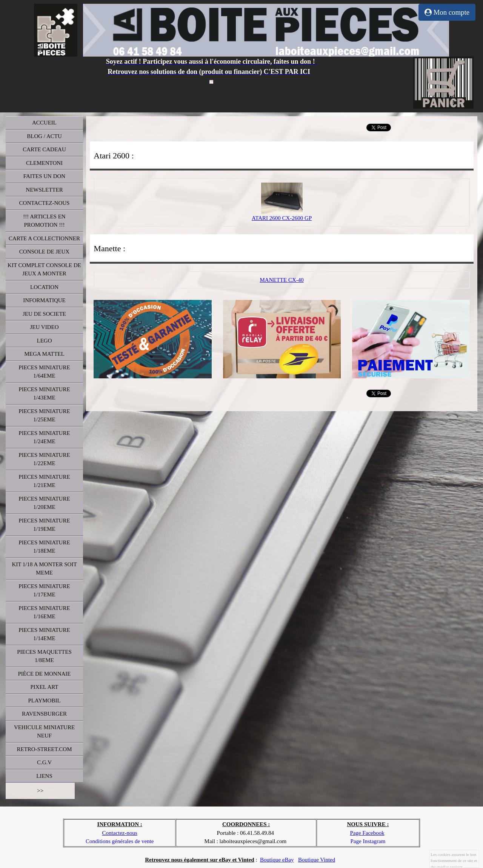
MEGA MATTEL (44, 354)
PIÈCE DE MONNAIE (45, 674)
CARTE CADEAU (44, 149)
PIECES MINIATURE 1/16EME (44, 612)
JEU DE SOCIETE (44, 314)
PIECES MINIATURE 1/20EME (44, 503)
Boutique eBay (277, 860)
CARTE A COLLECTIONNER (44, 238)
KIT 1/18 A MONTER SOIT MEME (44, 569)
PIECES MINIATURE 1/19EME (44, 525)
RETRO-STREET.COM (45, 749)
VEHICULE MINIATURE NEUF (44, 732)
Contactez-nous (120, 833)
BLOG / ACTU (44, 136)
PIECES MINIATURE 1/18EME (44, 547)
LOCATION (44, 287)
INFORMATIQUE (44, 300)
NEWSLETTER (44, 190)
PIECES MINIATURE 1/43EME (44, 394)
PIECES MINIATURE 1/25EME (44, 416)
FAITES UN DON (44, 176)
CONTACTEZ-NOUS (45, 203)
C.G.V (44, 762)
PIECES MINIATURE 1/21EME (44, 481)
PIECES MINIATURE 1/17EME (44, 591)
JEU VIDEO (45, 327)
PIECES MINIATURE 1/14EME (44, 634)
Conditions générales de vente (120, 841)
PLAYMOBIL (44, 701)
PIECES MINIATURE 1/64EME (44, 372)
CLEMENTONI (44, 163)
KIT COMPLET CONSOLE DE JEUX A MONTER (44, 270)
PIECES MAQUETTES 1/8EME (44, 656)
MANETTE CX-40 (282, 280)
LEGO (45, 341)
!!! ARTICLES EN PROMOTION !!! (44, 221)
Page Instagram (368, 841)
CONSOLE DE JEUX (44, 252)
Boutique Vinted (317, 860)
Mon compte (447, 12)
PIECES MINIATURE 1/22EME (44, 459)
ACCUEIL (44, 123)
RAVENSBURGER (44, 714)
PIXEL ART (45, 687)
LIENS (44, 776)
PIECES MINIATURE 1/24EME (44, 437)
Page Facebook (367, 833)
